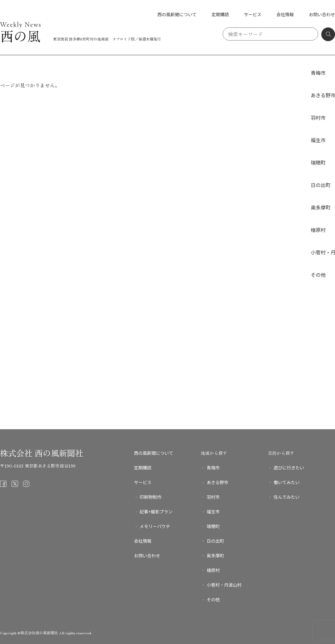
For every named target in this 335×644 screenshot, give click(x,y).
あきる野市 (217, 482)
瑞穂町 (318, 162)
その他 (318, 275)
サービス (253, 14)
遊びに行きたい (289, 468)
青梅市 (318, 73)
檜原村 (318, 230)
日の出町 (321, 185)
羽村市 (318, 118)
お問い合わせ (322, 14)
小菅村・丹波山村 (224, 585)
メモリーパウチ (155, 526)
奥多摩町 (321, 207)
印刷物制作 (151, 497)
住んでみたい (286, 497)
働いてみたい (287, 482)
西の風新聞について (177, 14)
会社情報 (285, 14)
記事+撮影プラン (156, 512)
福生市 (318, 140)
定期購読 (220, 14)
